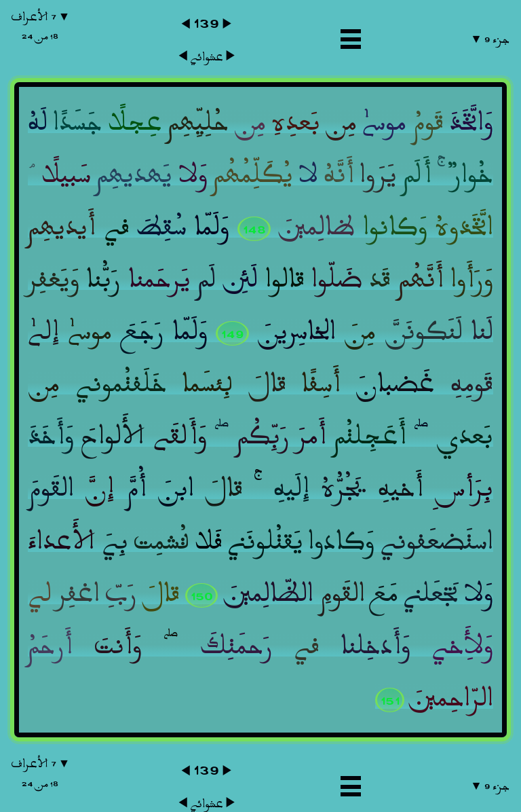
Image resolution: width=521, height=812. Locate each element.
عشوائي (207, 57)
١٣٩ (206, 23)
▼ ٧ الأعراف (40, 26)
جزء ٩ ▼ (489, 39)
